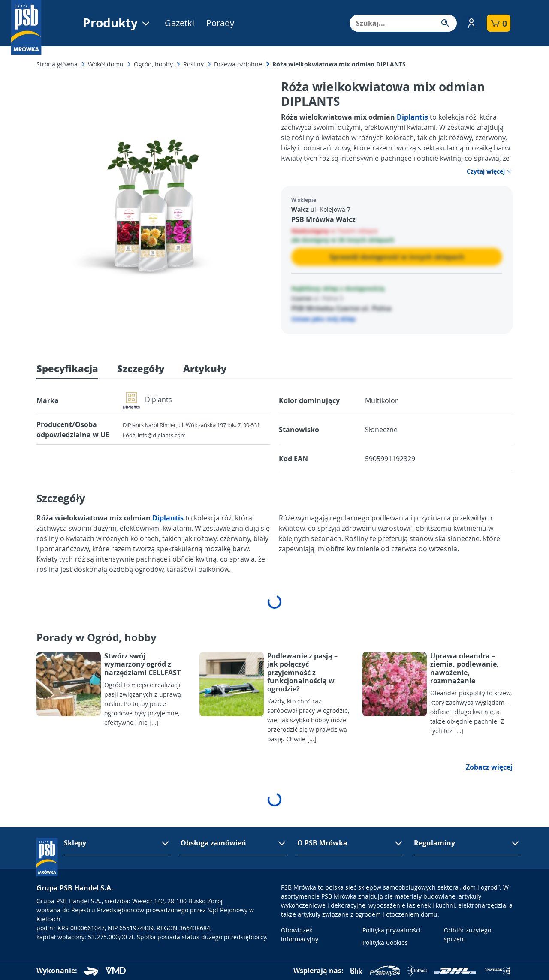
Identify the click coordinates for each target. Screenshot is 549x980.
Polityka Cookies (385, 942)
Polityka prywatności (392, 930)
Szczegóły (141, 368)
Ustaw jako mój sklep (323, 319)
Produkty (117, 23)
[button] (471, 23)
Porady (220, 23)
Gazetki (179, 23)
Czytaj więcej (490, 171)
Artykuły (205, 368)
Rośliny (193, 64)
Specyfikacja (67, 368)
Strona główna (57, 64)
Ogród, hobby (153, 64)
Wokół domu (106, 64)
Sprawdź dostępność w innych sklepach (397, 257)
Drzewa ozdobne (238, 64)
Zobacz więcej (489, 767)
